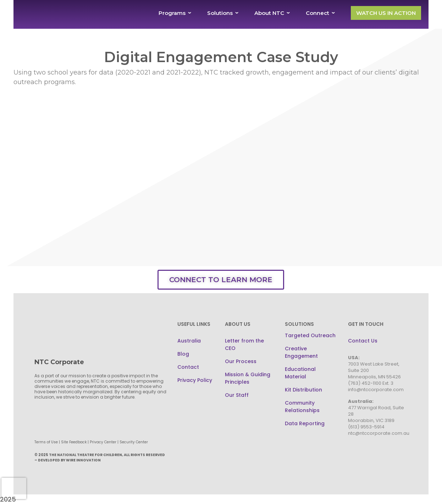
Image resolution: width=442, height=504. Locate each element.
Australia (189, 341)
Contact (188, 367)
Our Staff (237, 395)
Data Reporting (305, 423)
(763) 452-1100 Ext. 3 (371, 383)
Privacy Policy (195, 380)
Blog (183, 354)
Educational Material (300, 373)
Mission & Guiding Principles (248, 378)
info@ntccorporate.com (376, 390)
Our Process (241, 361)
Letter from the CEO (244, 344)
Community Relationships (302, 407)
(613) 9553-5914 (366, 427)
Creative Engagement (301, 352)
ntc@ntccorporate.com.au (379, 433)
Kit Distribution (303, 390)
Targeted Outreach (310, 335)
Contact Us (363, 341)
